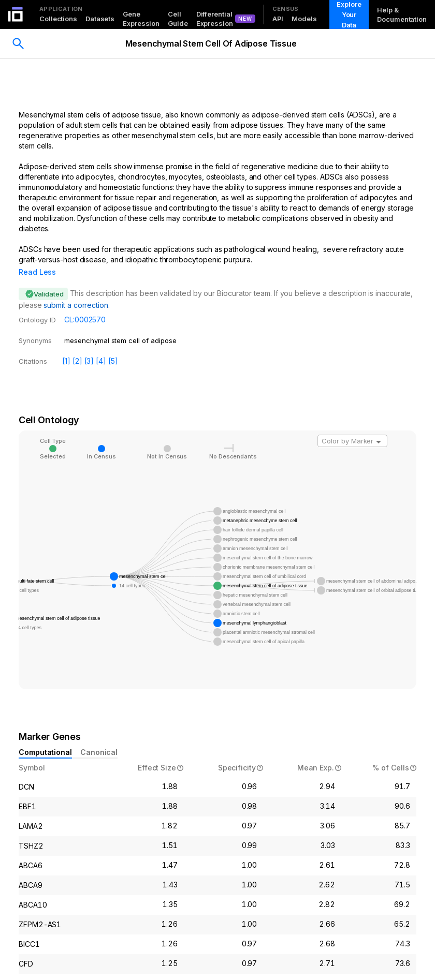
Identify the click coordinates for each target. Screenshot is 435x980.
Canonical (99, 738)
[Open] (379, 427)
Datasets (100, 19)
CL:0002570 (85, 305)
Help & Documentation (402, 14)
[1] (66, 346)
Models (304, 19)
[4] (101, 346)
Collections (58, 19)
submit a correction (76, 291)
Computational (45, 738)
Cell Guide (178, 19)
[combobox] (352, 426)
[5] (113, 346)
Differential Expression (215, 19)
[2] (77, 346)
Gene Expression (141, 19)
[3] (89, 346)
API (278, 19)
